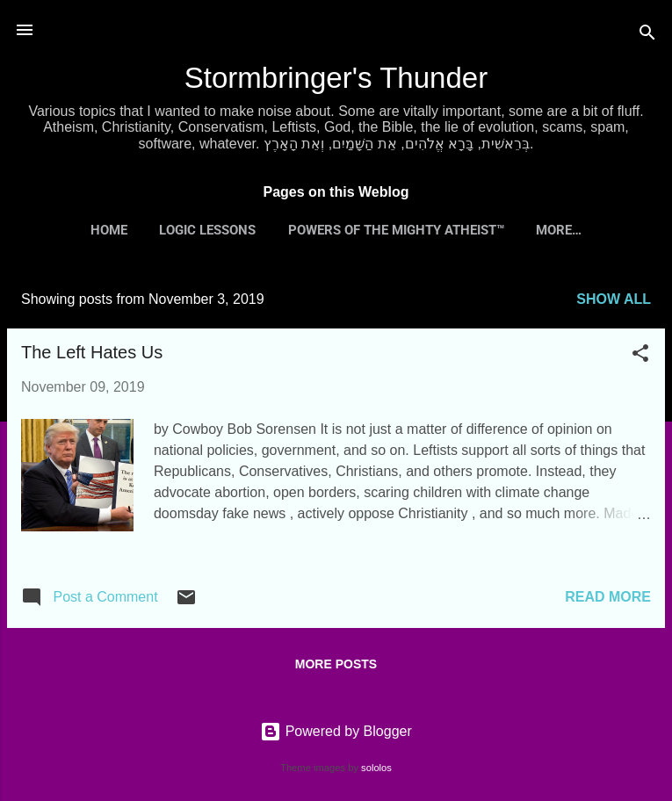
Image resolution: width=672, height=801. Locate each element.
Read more (608, 597)
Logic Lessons (207, 230)
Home (109, 230)
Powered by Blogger (336, 731)
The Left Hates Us (92, 352)
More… (559, 230)
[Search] (647, 36)
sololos (376, 768)
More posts (336, 664)
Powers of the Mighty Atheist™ (396, 230)
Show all (614, 299)
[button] (640, 356)
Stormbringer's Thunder (336, 78)
